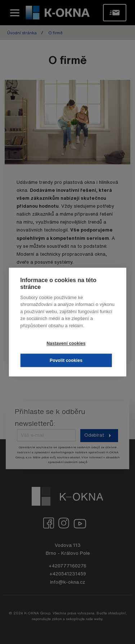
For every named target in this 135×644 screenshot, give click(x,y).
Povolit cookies (66, 360)
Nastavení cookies (66, 343)
